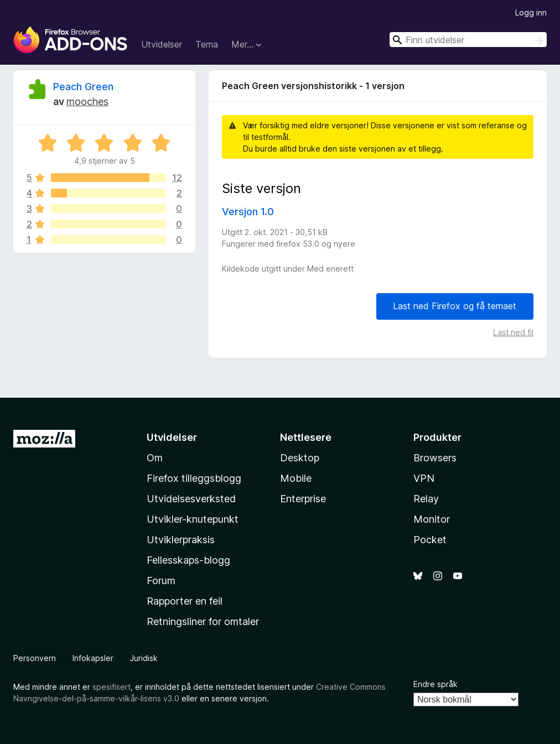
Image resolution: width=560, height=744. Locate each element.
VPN (424, 478)
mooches (87, 102)
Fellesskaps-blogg (188, 560)
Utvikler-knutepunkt (193, 519)
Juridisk (144, 658)
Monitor (432, 519)
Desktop (300, 458)
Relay (426, 499)
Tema (207, 44)
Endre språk (435, 684)
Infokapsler (93, 658)
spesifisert (112, 687)
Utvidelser (162, 44)
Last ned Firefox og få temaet (455, 306)
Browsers (435, 458)
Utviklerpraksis (181, 540)
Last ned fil (513, 332)
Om (155, 458)
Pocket (430, 540)
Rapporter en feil (185, 601)
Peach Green (83, 87)
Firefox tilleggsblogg (194, 478)
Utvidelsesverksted (191, 499)
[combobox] (468, 40)
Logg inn (531, 12)
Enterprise (303, 499)
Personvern (35, 658)
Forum (161, 581)
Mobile (296, 478)
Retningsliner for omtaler (203, 621)
